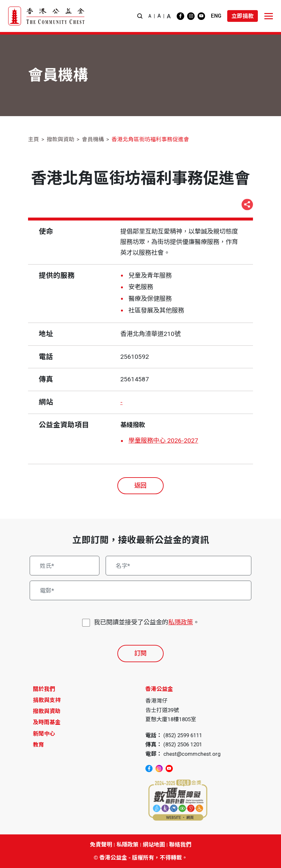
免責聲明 (101, 845)
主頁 (34, 139)
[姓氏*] (65, 566)
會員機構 (93, 139)
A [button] (150, 16)
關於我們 (44, 689)
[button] (140, 16)
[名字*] (178, 566)
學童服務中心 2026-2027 (163, 441)
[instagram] (191, 16)
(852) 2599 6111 (183, 735)
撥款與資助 (60, 139)
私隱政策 (181, 622)
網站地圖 (154, 845)
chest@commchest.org (192, 754)
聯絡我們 (180, 845)
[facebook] (180, 16)
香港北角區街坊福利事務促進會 (150, 139)
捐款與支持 (47, 700)
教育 (38, 745)
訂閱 (140, 653)
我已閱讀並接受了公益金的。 (147, 623)
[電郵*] (141, 590)
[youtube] (201, 16)
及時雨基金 (47, 722)
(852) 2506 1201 (183, 744)
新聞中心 (44, 734)
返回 (140, 486)
